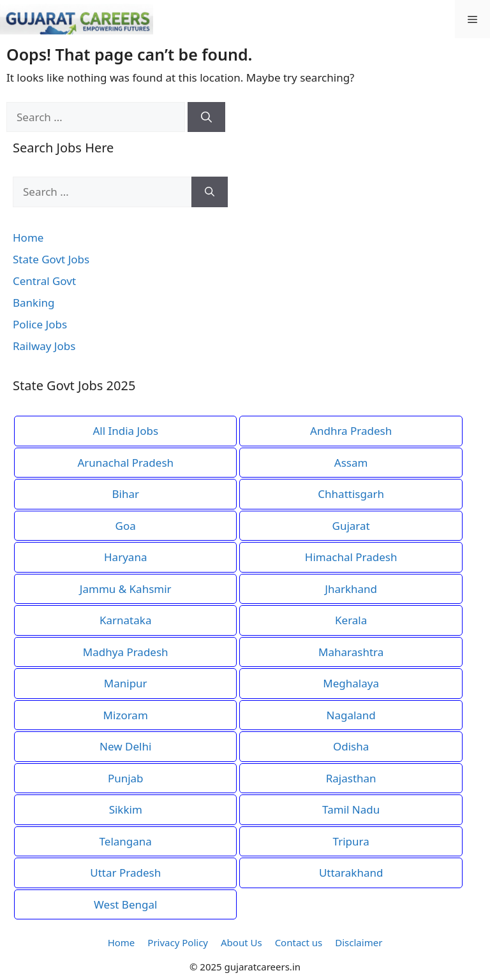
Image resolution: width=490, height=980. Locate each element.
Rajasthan (351, 778)
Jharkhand (351, 589)
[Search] (206, 117)
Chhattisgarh (351, 494)
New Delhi (125, 746)
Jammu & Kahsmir (126, 589)
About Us (241, 942)
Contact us (299, 942)
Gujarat (351, 526)
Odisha (351, 746)
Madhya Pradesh (126, 652)
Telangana (126, 841)
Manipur (126, 683)
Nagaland (351, 715)
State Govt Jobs (51, 259)
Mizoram (126, 715)
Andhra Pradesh (351, 431)
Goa (126, 526)
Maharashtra (351, 652)
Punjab (126, 778)
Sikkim (126, 809)
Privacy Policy (178, 942)
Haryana (125, 557)
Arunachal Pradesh (125, 463)
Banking (34, 303)
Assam (351, 463)
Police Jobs (40, 324)
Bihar (125, 494)
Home (28, 238)
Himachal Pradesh (351, 557)
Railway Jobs (44, 346)
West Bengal (125, 904)
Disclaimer (359, 942)
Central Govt (44, 281)
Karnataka (125, 620)
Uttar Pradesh (125, 873)
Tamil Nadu (351, 809)
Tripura (351, 841)
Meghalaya (351, 683)
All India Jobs (125, 431)
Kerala (351, 620)
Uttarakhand (351, 873)
